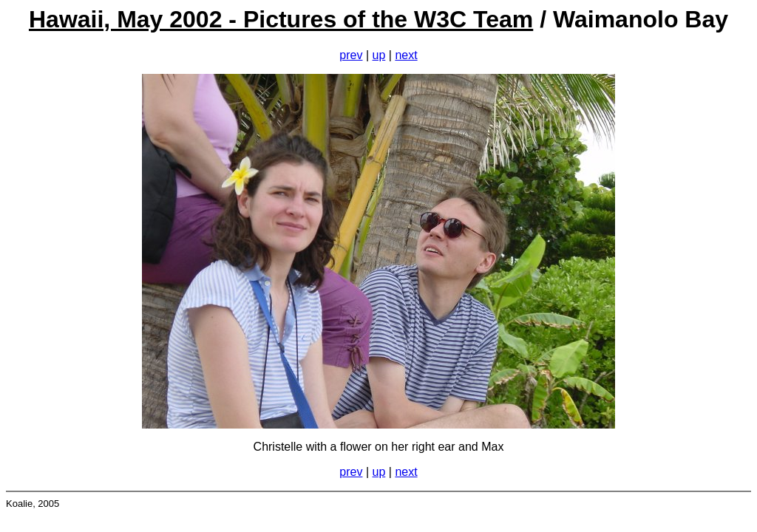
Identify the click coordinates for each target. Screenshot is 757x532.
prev (351, 55)
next (406, 55)
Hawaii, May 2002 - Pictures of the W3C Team (281, 19)
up (379, 55)
